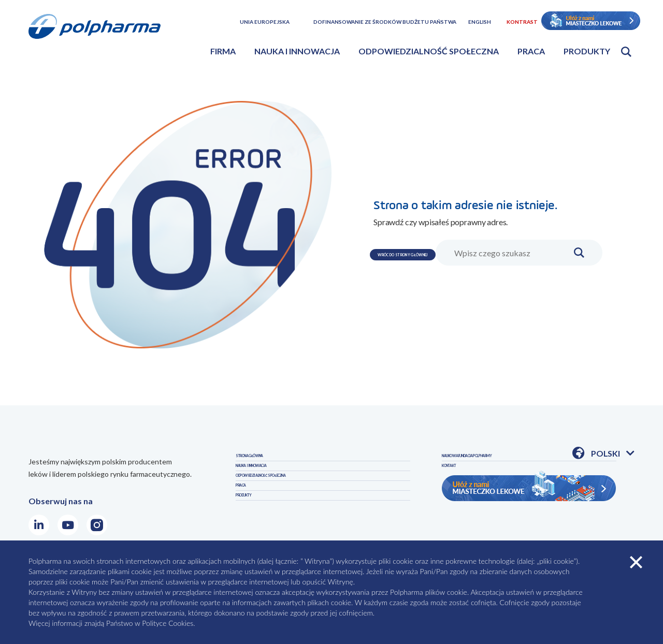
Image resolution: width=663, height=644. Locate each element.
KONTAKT (462, 507)
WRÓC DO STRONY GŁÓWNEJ (450, 234)
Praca (531, 51)
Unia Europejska (265, 22)
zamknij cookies (636, 562)
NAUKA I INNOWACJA (277, 484)
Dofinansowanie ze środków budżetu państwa (385, 22)
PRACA (249, 529)
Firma (223, 51)
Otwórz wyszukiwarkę (626, 52)
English (480, 22)
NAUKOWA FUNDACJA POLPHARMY (511, 484)
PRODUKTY (464, 462)
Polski (613, 454)
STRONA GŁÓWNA (272, 462)
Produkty (587, 51)
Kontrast (522, 22)
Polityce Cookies (168, 623)
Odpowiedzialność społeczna (429, 51)
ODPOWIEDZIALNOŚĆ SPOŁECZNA (303, 507)
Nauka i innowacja (297, 51)
